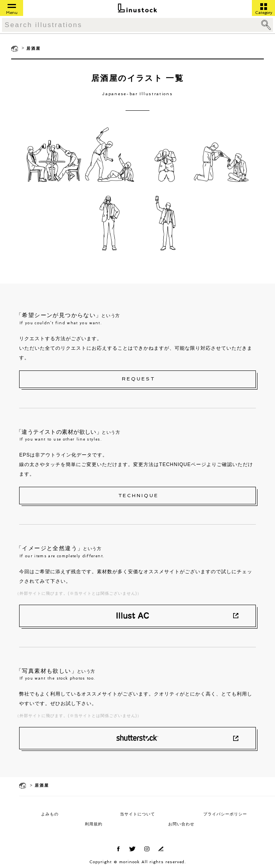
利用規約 (94, 824)
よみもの (50, 814)
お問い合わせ (181, 824)
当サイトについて (137, 814)
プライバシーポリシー (225, 814)
